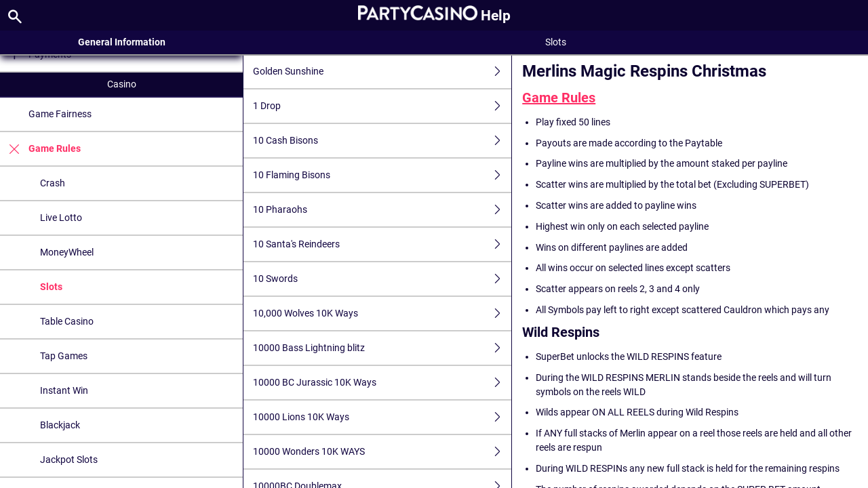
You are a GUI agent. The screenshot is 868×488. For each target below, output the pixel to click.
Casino (122, 84)
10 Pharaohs (382, 210)
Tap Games (64, 356)
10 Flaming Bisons (382, 175)
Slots (51, 287)
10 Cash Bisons (382, 141)
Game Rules (40, 149)
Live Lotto (61, 218)
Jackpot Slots (69, 460)
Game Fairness (60, 114)
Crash (53, 183)
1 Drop (382, 106)
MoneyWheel (67, 252)
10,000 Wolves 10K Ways (382, 313)
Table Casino (67, 321)
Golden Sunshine (382, 72)
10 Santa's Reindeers (382, 244)
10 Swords (382, 279)
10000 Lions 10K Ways (382, 417)
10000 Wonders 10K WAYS (382, 452)
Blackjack (60, 425)
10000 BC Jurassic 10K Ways (382, 383)
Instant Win (64, 390)
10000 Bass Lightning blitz (382, 348)
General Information (122, 42)
